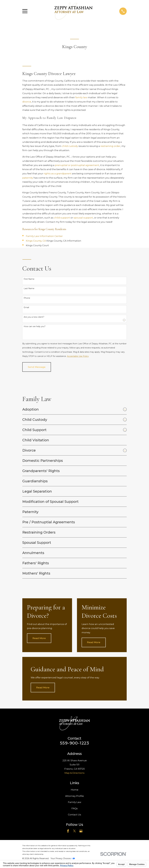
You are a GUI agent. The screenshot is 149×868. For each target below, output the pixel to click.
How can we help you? (35, 326)
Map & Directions (74, 773)
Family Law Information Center (44, 236)
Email (26, 307)
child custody (70, 146)
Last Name (29, 288)
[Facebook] (68, 831)
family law (81, 97)
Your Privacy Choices (63, 858)
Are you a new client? (34, 317)
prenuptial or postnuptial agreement (77, 165)
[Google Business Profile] (81, 831)
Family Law (75, 802)
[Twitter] (74, 831)
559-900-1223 (74, 743)
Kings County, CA (36, 241)
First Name (29, 279)
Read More (39, 638)
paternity (28, 178)
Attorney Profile (74, 796)
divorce (27, 102)
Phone (27, 298)
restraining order (110, 146)
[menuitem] (72, 409)
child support (62, 218)
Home (75, 790)
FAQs (75, 808)
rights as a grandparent (58, 174)
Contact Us (74, 815)
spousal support (83, 218)
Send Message (37, 367)
